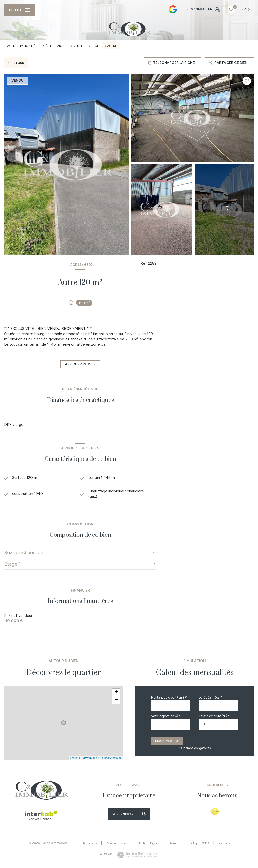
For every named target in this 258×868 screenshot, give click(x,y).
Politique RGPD (199, 843)
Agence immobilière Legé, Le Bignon (36, 46)
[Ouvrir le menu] (19, 10)
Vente (78, 46)
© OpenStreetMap (110, 758)
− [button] (116, 700)
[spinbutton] (218, 724)
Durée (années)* (211, 697)
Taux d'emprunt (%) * (214, 716)
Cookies (224, 843)
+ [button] (116, 692)
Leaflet (74, 758)
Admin (174, 843)
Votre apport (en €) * (166, 716)
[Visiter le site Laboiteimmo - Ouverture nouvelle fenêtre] (137, 855)
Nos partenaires (117, 843)
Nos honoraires (87, 843)
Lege (95, 46)
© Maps (89, 758)
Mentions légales (148, 843)
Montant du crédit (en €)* (169, 697)
